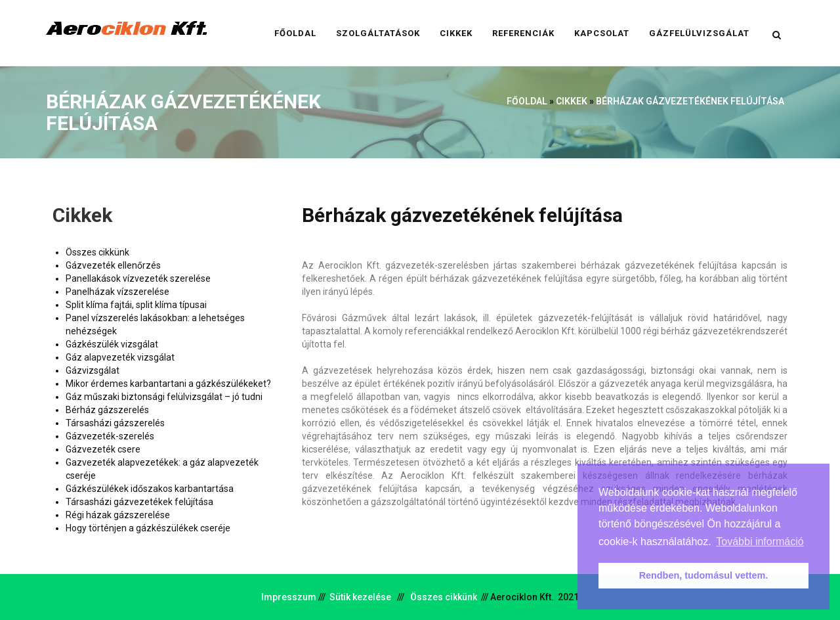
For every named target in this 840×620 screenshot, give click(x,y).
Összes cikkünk (97, 252)
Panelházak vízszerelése (117, 292)
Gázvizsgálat (93, 370)
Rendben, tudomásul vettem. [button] (704, 575)
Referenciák (523, 33)
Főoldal (295, 33)
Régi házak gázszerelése (118, 515)
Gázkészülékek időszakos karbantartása (150, 489)
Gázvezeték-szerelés (110, 436)
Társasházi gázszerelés (115, 423)
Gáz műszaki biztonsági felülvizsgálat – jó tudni (164, 397)
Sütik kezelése (360, 597)
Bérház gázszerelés (107, 410)
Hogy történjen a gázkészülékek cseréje (148, 528)
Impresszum (289, 597)
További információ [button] (760, 542)
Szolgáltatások (378, 33)
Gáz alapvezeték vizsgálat (120, 357)
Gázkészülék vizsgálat (112, 344)
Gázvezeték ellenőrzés (113, 265)
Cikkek (456, 33)
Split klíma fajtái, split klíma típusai (136, 305)
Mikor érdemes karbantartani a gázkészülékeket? (168, 384)
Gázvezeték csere (103, 449)
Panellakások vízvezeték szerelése (138, 278)
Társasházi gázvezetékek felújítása (139, 502)
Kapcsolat (602, 33)
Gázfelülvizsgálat (699, 33)
